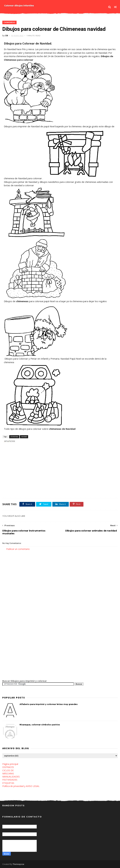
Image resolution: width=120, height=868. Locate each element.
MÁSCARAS (8, 773)
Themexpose (18, 864)
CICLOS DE (8, 770)
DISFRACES (8, 767)
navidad (24, 437)
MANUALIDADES (11, 777)
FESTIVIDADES (10, 780)
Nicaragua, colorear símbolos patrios (40, 725)
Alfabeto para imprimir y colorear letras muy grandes (49, 704)
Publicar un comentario (18, 549)
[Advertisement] (39, 446)
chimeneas (9, 22)
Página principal (10, 764)
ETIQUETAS (8, 783)
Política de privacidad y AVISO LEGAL (21, 786)
